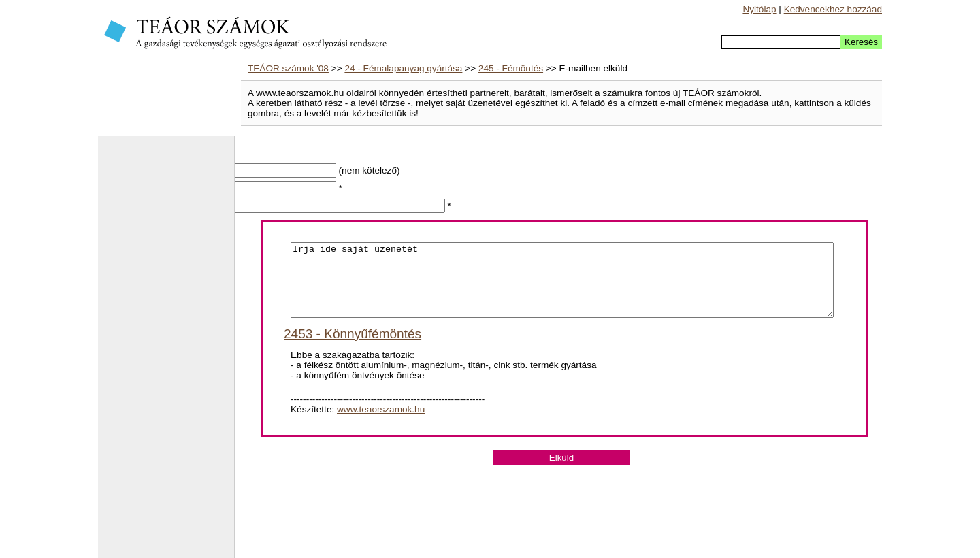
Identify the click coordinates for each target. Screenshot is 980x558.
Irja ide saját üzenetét (562, 287)
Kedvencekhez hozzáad (833, 9)
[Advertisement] (166, 354)
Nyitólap (759, 9)
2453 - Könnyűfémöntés (353, 348)
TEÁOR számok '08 (288, 68)
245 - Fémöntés (511, 68)
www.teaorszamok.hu (381, 424)
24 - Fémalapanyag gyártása (403, 68)
